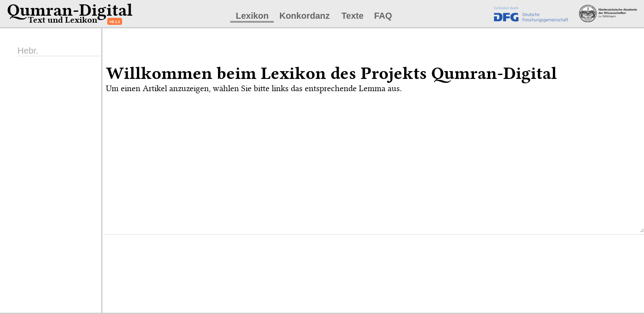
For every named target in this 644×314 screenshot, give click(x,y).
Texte (353, 16)
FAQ (383, 16)
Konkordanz (305, 16)
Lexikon (252, 16)
